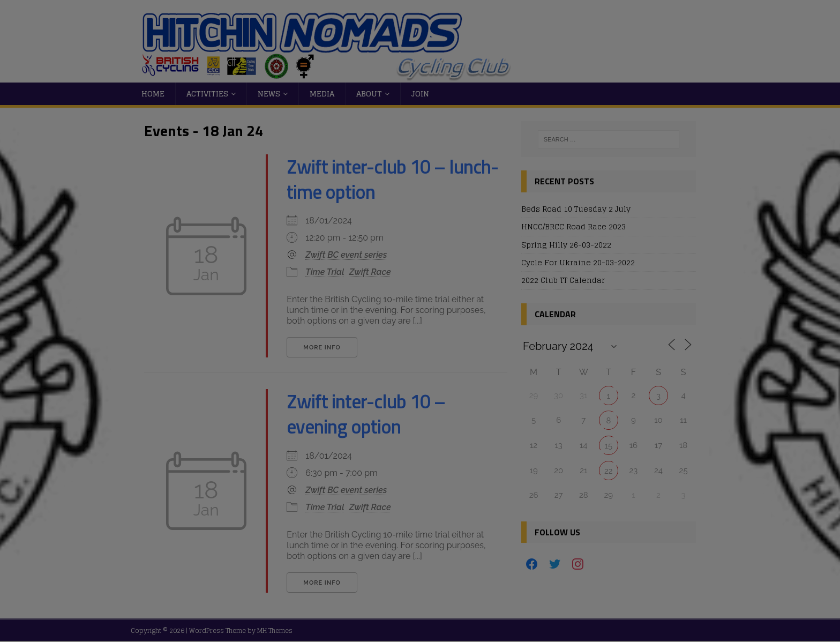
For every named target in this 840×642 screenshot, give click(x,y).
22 (609, 471)
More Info (322, 348)
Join (420, 94)
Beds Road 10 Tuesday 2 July (576, 209)
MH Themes (275, 630)
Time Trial (325, 272)
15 (609, 446)
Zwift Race (370, 272)
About (369, 94)
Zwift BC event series (346, 255)
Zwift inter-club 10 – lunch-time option (392, 179)
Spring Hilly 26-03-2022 (566, 245)
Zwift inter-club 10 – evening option (366, 414)
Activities (207, 94)
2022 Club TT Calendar (563, 280)
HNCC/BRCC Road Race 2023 (573, 226)
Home (153, 94)
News (269, 94)
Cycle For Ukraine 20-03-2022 (578, 262)
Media (322, 94)
